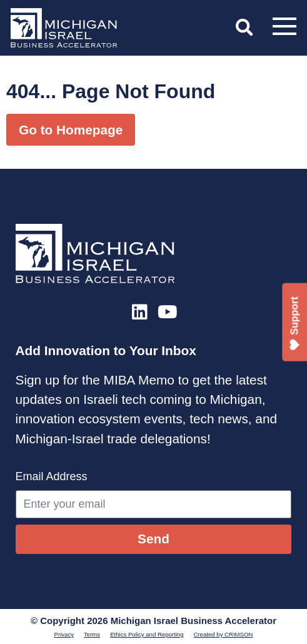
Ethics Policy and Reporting (147, 634)
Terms (92, 634)
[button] (244, 28)
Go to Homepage (71, 130)
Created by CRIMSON (224, 634)
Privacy (64, 634)
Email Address (52, 476)
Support (295, 324)
